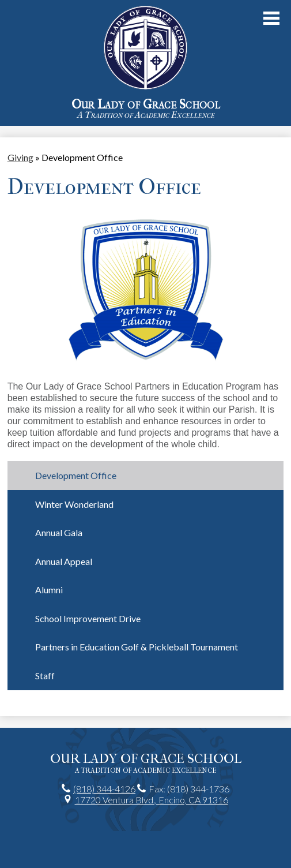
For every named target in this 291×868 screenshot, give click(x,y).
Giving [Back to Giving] (20, 157)
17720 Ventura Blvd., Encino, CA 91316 (152, 800)
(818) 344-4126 (104, 789)
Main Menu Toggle (271, 18)
